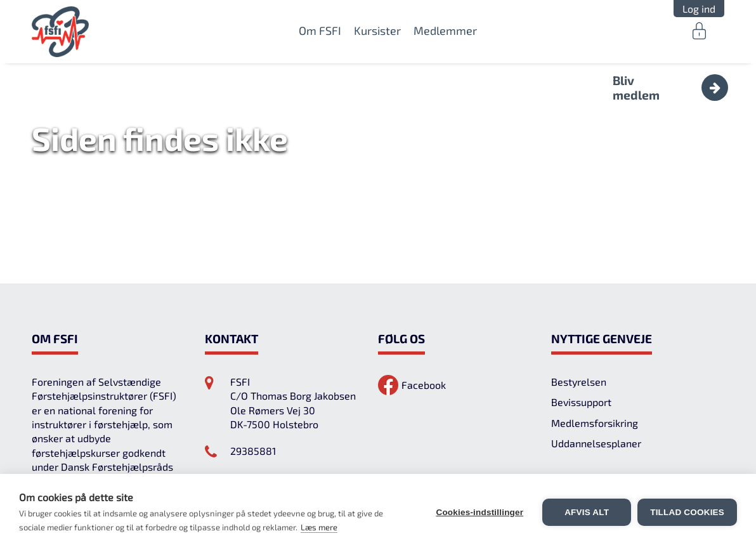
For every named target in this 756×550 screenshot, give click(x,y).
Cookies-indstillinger (479, 512)
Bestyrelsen (579, 382)
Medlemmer (445, 30)
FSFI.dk (61, 32)
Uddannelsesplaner (596, 443)
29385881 (253, 451)
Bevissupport (581, 402)
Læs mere (319, 527)
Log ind (699, 9)
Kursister (377, 30)
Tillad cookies (687, 512)
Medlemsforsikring (595, 423)
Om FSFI (320, 30)
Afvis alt (587, 512)
